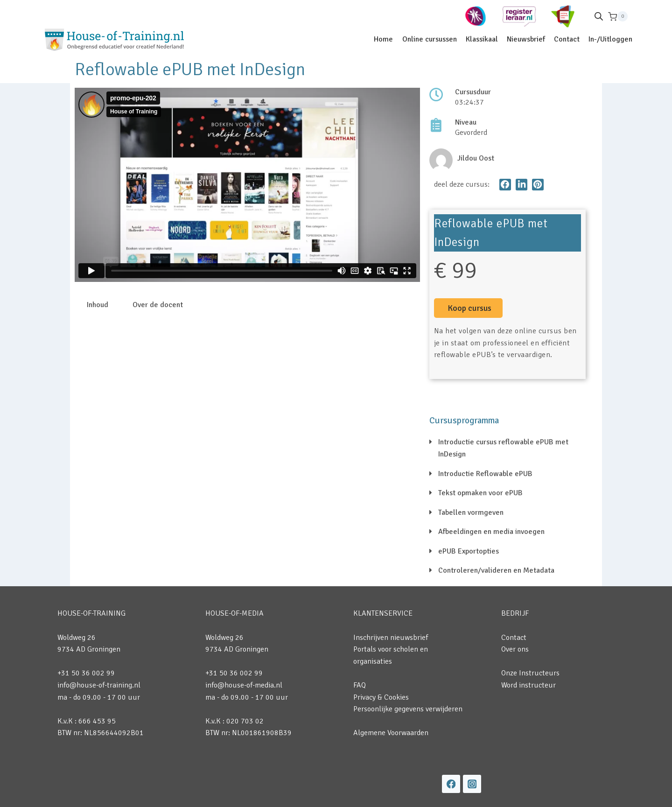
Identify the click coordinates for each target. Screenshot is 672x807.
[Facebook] (451, 784)
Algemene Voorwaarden (391, 733)
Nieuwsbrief (526, 39)
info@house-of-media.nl (244, 685)
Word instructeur (528, 685)
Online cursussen (430, 39)
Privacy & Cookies (381, 697)
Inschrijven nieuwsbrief (391, 638)
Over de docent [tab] (158, 305)
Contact (567, 39)
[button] (505, 185)
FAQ (360, 685)
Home (383, 39)
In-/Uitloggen (610, 39)
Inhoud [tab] (98, 305)
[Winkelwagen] (618, 17)
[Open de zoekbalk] (599, 16)
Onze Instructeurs (530, 673)
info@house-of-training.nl (99, 685)
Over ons (515, 649)
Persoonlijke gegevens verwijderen (408, 709)
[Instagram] (472, 784)
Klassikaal (482, 39)
